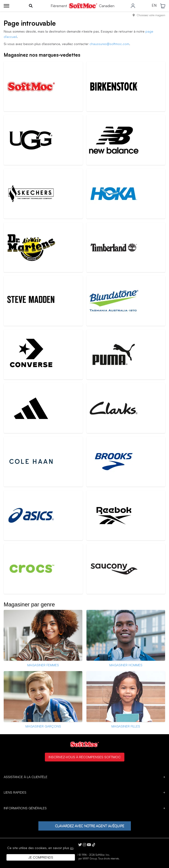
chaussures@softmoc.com (109, 44)
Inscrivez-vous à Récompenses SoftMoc (85, 757)
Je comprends (41, 857)
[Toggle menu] (6, 6)
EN (154, 6)
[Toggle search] (31, 6)
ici (72, 848)
